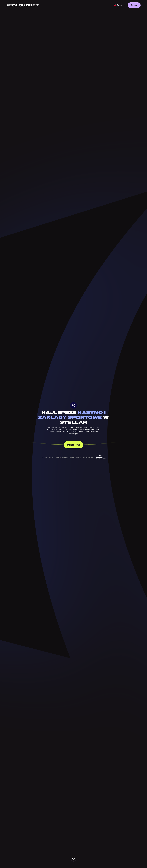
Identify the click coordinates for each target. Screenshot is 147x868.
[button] (120, 5)
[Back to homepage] (23, 5)
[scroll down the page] (74, 859)
